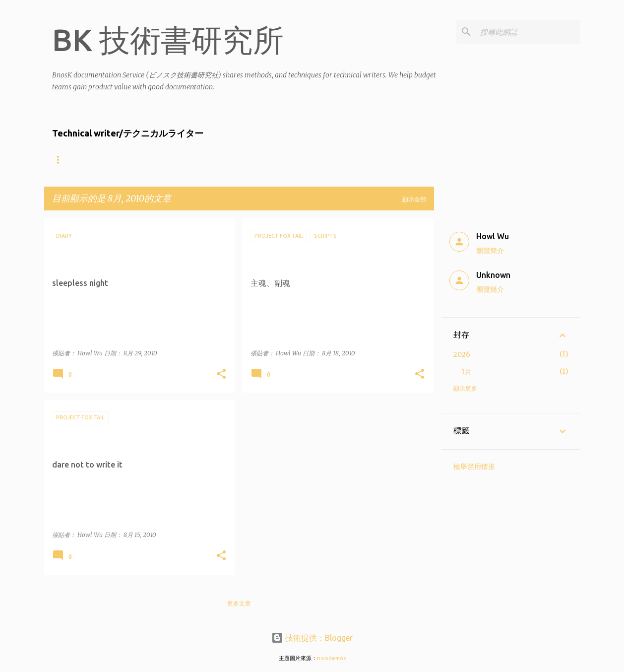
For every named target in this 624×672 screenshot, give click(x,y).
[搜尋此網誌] (528, 32)
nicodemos (331, 658)
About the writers (85, 160)
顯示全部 (414, 199)
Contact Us (346, 160)
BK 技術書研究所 (168, 40)
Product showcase (271, 160)
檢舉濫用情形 (474, 467)
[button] (221, 374)
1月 (467, 372)
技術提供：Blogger (312, 638)
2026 (462, 354)
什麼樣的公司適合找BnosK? (178, 160)
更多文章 (239, 603)
